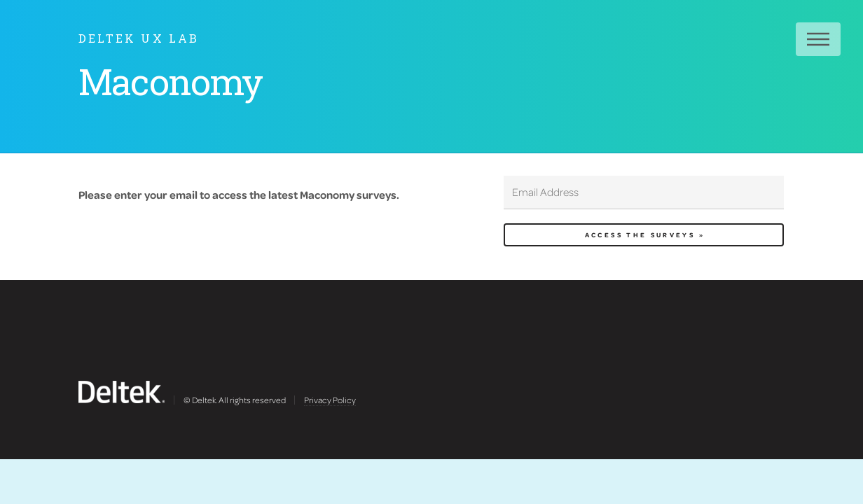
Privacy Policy (330, 400)
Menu (818, 39)
